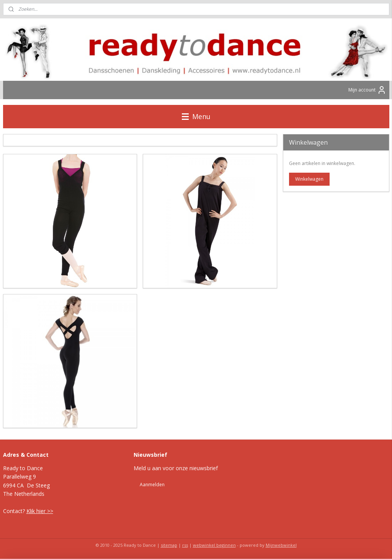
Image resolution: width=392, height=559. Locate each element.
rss (185, 545)
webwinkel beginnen (214, 545)
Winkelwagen (309, 179)
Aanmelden (152, 485)
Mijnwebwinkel (281, 545)
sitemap (169, 545)
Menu (196, 116)
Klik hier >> (40, 511)
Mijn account (367, 90)
